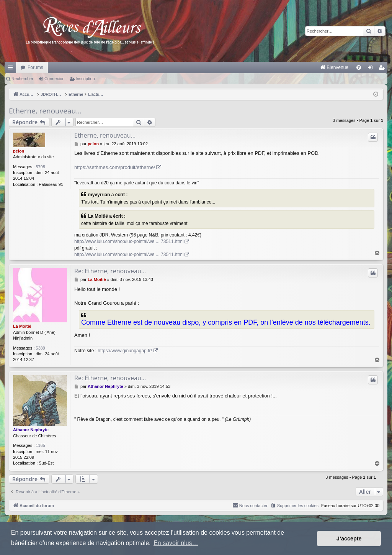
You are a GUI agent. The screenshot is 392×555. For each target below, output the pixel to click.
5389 (40, 348)
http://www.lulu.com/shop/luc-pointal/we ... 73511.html (129, 241)
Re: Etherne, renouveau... (110, 271)
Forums (35, 67)
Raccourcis (12, 69)
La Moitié (22, 326)
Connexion (55, 79)
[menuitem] (254, 67)
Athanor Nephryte (31, 430)
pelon (19, 151)
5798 (40, 167)
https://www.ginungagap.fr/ (125, 351)
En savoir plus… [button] (176, 543)
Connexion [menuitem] (372, 69)
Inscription (85, 79)
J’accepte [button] (349, 539)
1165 (40, 445)
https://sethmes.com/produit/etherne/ (115, 167)
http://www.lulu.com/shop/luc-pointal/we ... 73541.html (129, 255)
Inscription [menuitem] (383, 69)
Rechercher (22, 79)
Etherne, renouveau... (45, 111)
